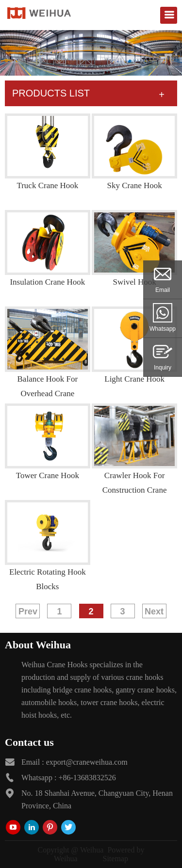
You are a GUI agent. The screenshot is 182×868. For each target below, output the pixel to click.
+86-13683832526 (87, 778)
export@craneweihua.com (87, 762)
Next (154, 611)
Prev (28, 611)
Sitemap (116, 859)
